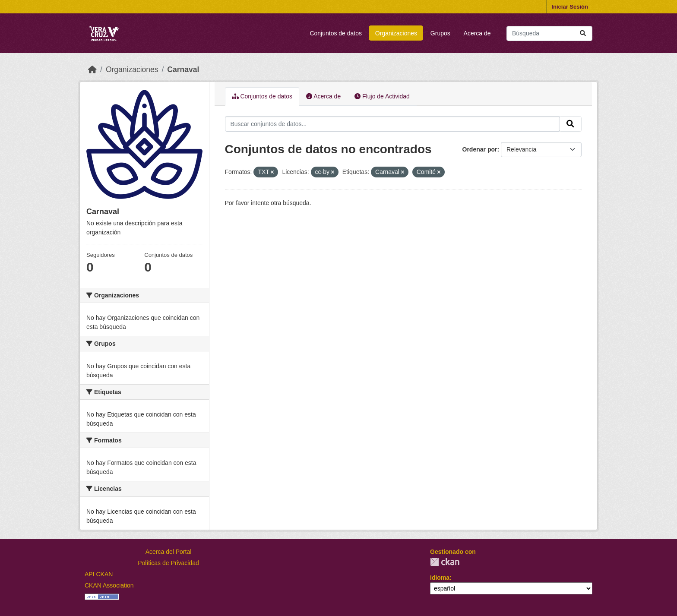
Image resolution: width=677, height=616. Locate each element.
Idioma (440, 578)
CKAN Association (109, 585)
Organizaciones (396, 33)
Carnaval (183, 69)
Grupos (440, 33)
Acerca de (477, 33)
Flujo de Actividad (382, 96)
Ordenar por (480, 149)
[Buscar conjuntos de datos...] (549, 33)
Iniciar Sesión (570, 7)
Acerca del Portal (169, 552)
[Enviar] (583, 33)
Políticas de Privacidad (168, 563)
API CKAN (99, 574)
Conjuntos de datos (336, 33)
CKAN (445, 562)
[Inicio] (92, 69)
